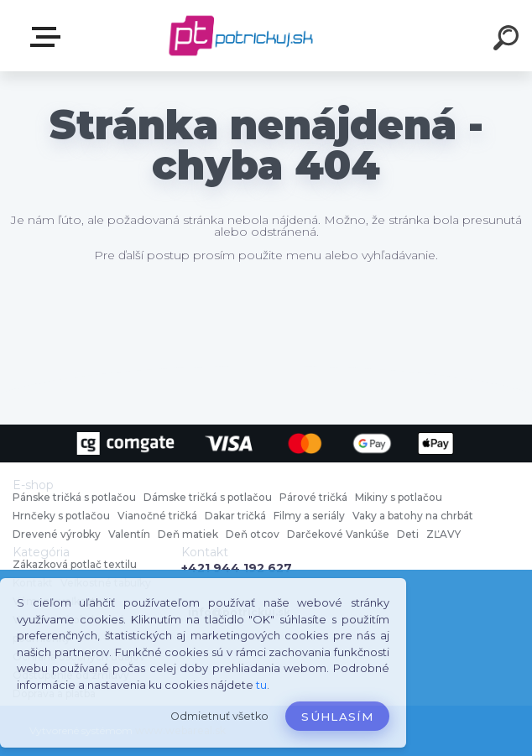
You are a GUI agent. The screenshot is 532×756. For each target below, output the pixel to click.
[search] (509, 40)
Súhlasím (337, 717)
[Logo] (241, 36)
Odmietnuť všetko (219, 716)
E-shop (49, 37)
